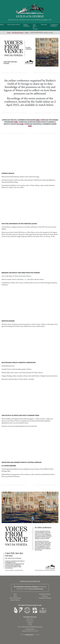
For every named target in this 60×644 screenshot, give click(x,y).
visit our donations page (36, 589)
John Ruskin (44, 20)
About (15, 596)
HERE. (30, 126)
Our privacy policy (30, 629)
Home (9, 33)
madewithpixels (29, 635)
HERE (38, 120)
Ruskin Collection (26, 25)
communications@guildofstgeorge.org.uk (32, 627)
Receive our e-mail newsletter (30, 581)
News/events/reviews (14, 25)
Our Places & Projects (35, 27)
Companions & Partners (54, 25)
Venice (27, 33)
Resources (44, 25)
